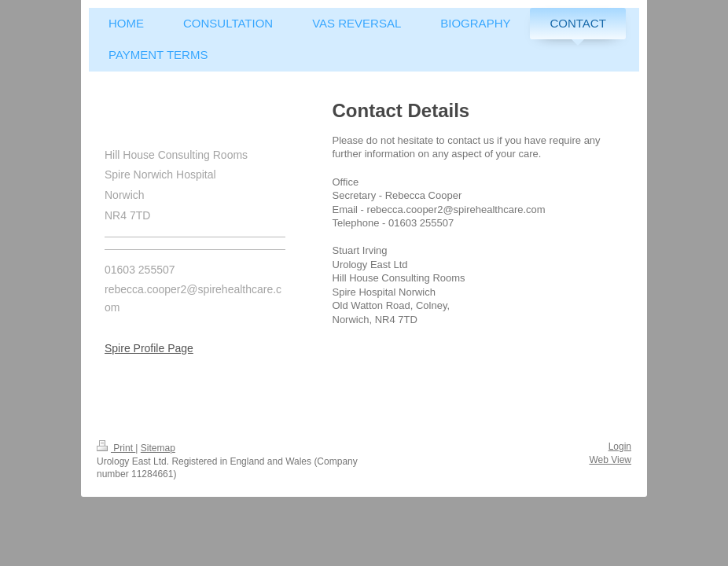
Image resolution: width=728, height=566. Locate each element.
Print (116, 448)
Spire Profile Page (149, 348)
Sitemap (158, 448)
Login (620, 447)
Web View (610, 460)
